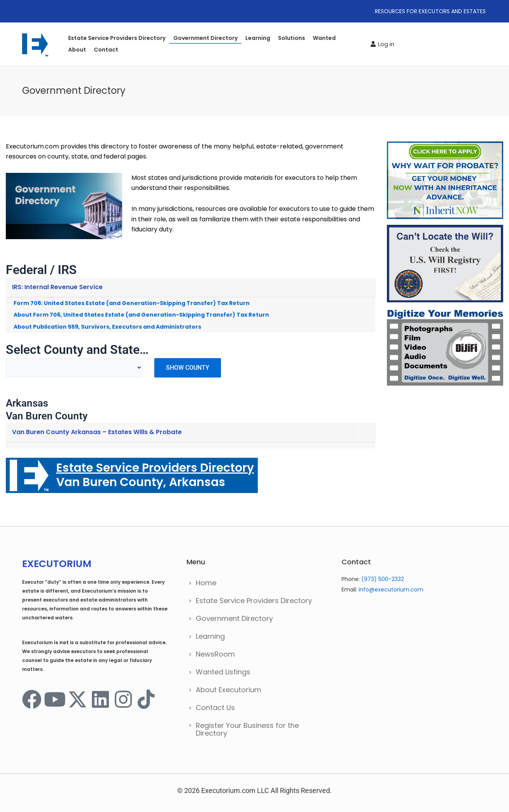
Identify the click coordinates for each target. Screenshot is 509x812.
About (77, 50)
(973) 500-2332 (383, 579)
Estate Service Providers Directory (117, 38)
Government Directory (205, 38)
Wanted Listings (223, 672)
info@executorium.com (391, 590)
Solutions (292, 38)
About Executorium (229, 690)
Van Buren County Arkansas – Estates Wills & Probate (97, 432)
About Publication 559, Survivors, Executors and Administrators (107, 327)
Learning (258, 38)
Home (206, 583)
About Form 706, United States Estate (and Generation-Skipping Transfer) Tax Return (141, 315)
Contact (106, 50)
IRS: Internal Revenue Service (57, 287)
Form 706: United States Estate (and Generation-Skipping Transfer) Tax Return (132, 303)
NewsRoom (215, 654)
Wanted (324, 38)
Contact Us (215, 708)
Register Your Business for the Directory (247, 729)
